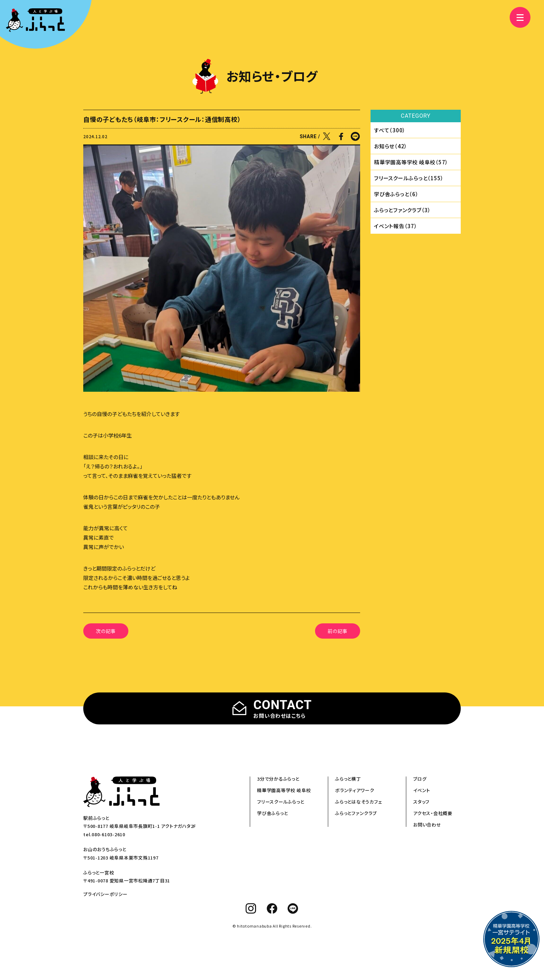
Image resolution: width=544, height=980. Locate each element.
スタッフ (421, 802)
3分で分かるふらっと (278, 779)
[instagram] (251, 908)
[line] (293, 908)
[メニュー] (516, 17)
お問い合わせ (427, 825)
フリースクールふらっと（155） (409, 178)
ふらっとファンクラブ (356, 813)
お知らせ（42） (391, 146)
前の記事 (338, 631)
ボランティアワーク (355, 790)
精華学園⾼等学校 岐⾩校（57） (411, 162)
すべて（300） (390, 130)
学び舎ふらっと (272, 813)
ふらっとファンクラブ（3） (402, 210)
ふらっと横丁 (348, 779)
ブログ (420, 779)
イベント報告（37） (396, 226)
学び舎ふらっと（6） (396, 194)
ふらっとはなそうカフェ (359, 802)
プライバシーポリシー (105, 894)
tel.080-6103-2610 (104, 834)
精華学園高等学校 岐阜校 (284, 790)
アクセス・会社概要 (433, 813)
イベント (422, 790)
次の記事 (106, 631)
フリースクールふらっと (280, 802)
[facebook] (272, 908)
